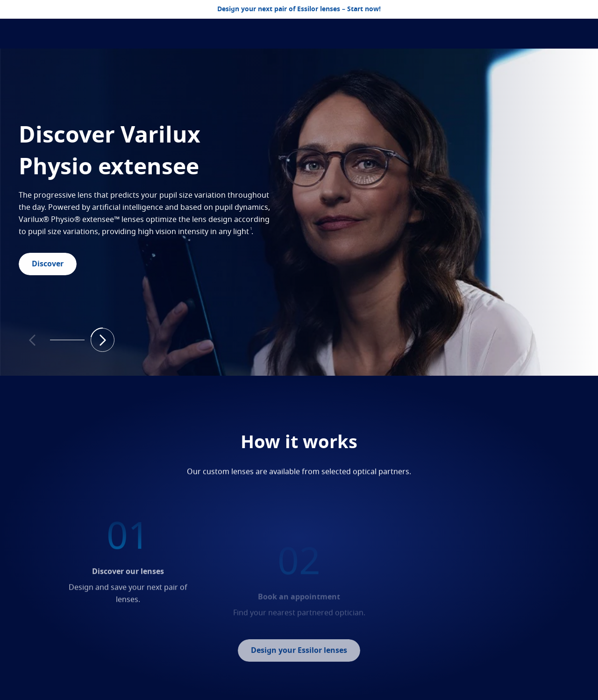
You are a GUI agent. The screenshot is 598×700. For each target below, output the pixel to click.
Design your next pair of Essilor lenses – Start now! (299, 9)
